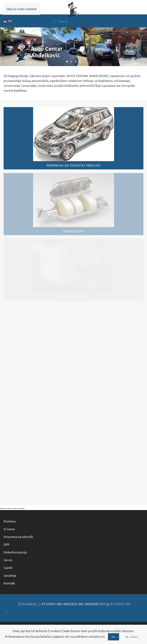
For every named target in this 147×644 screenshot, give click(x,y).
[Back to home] (74, 10)
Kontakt (9, 583)
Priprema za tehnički (18, 537)
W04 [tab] (80, 62)
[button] (6, 613)
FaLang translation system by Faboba (12, 508)
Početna (10, 521)
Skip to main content (21, 9)
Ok (114, 637)
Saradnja (10, 575)
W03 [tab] (76, 62)
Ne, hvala (132, 637)
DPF (7, 544)
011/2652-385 (52, 604)
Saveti (8, 568)
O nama (9, 529)
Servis (8, 560)
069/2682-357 (95, 604)
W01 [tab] (67, 62)
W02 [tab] (71, 62)
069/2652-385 (73, 604)
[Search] (64, 21)
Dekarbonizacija (15, 552)
